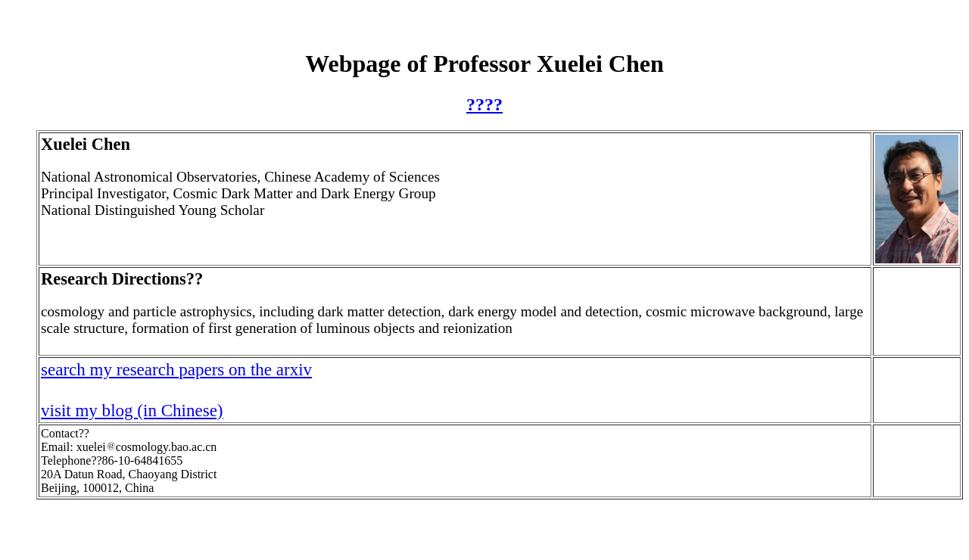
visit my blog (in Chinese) (132, 410)
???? (484, 104)
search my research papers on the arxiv (176, 369)
